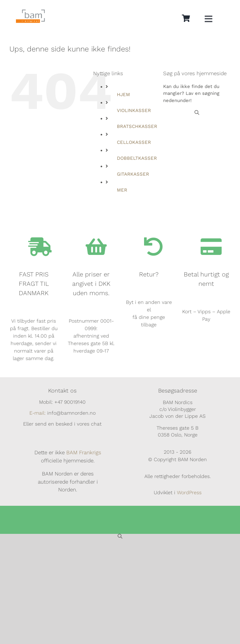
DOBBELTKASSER (137, 158)
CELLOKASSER (134, 142)
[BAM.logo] (30, 12)
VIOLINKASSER (134, 110)
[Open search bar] (197, 112)
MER (122, 190)
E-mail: (37, 413)
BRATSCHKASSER (137, 126)
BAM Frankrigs (84, 452)
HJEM (123, 95)
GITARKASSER (133, 174)
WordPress (189, 493)
